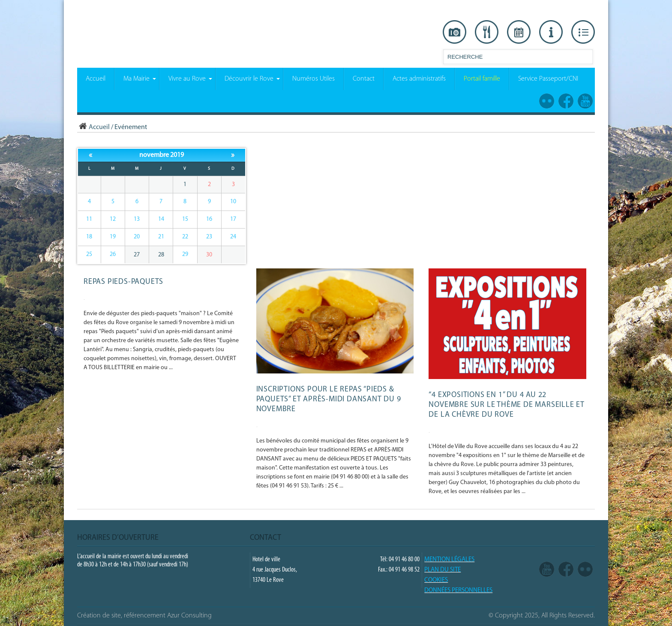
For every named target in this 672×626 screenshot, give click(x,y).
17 (233, 219)
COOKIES (436, 580)
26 (113, 254)
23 (209, 237)
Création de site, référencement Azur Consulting (144, 616)
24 (233, 237)
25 (89, 254)
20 (137, 237)
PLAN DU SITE (442, 570)
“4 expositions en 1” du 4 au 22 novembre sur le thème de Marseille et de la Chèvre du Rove (507, 405)
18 (89, 237)
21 (161, 237)
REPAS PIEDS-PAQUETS (123, 282)
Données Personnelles (458, 591)
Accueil (93, 127)
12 (113, 219)
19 (113, 237)
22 (185, 237)
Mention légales (449, 560)
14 (161, 219)
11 (89, 219)
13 (137, 219)
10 (233, 202)
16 (209, 219)
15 (185, 219)
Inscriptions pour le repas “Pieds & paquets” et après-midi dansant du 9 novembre (329, 399)
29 (185, 254)
